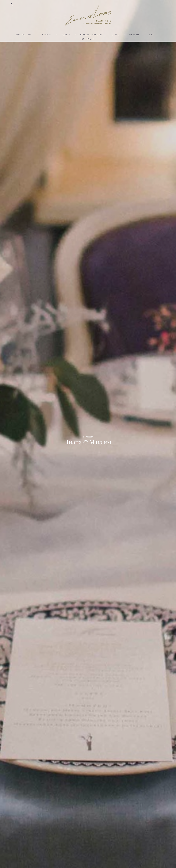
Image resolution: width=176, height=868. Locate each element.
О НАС (116, 35)
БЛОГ (152, 35)
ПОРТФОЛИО (23, 35)
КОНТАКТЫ (88, 39)
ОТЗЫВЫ (134, 35)
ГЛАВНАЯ (46, 35)
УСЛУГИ (66, 35)
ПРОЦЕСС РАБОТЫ (91, 35)
